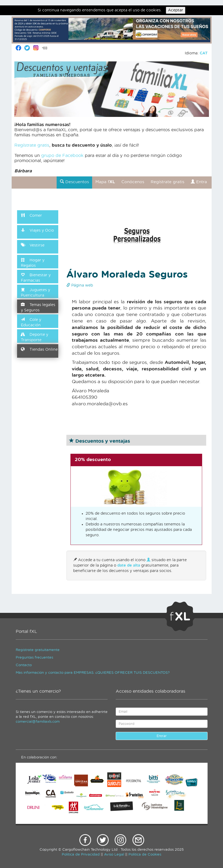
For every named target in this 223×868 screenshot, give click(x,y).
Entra (199, 182)
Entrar (162, 736)
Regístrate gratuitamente (38, 650)
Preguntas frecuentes (34, 658)
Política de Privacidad (81, 855)
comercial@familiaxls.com (38, 722)
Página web (80, 285)
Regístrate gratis (32, 145)
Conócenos (133, 182)
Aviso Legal (114, 855)
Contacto (24, 665)
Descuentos (74, 182)
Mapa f (105, 182)
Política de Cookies (145, 855)
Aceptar (176, 10)
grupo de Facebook (62, 156)
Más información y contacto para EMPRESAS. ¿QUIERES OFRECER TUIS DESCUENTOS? (93, 673)
